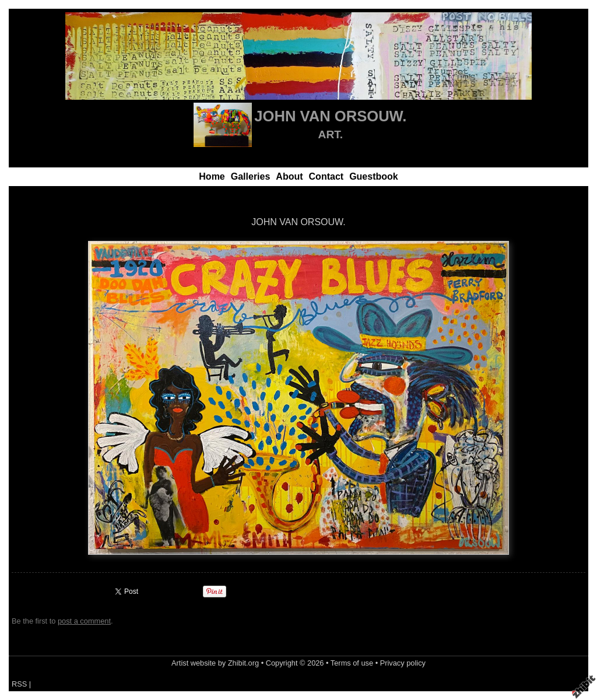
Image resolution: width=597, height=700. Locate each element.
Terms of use (352, 663)
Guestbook (374, 176)
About (289, 176)
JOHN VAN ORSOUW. (330, 116)
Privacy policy (403, 663)
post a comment (84, 621)
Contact (326, 176)
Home (212, 176)
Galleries (251, 176)
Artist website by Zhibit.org (215, 663)
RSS (19, 684)
